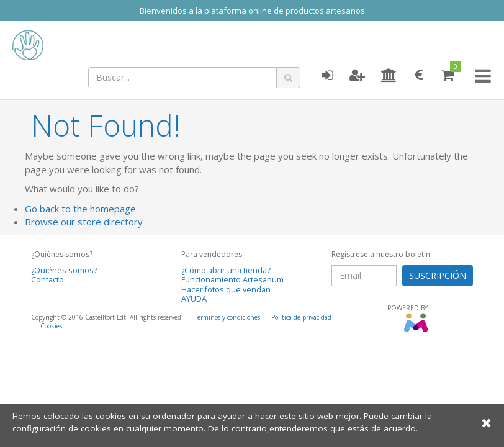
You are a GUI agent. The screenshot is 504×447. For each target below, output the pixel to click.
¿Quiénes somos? (64, 270)
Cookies (51, 326)
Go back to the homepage (80, 209)
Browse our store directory (84, 222)
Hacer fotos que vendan (226, 290)
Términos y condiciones (227, 317)
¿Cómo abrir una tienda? (226, 270)
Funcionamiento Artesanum (232, 280)
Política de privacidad (301, 317)
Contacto (47, 280)
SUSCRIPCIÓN (438, 275)
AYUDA (194, 299)
